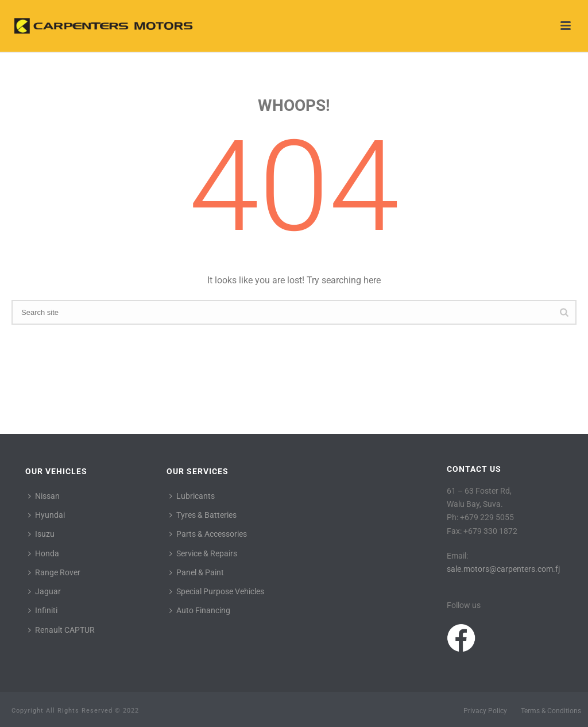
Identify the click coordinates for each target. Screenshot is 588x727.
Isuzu (41, 534)
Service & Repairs (203, 553)
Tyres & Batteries (203, 515)
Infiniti (43, 610)
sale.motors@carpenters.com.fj (503, 569)
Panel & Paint (197, 572)
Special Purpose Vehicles (217, 591)
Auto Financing (200, 610)
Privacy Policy (485, 711)
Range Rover (54, 572)
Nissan (44, 496)
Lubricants (192, 496)
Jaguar (45, 591)
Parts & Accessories (208, 534)
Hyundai (47, 515)
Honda (44, 553)
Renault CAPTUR (61, 630)
